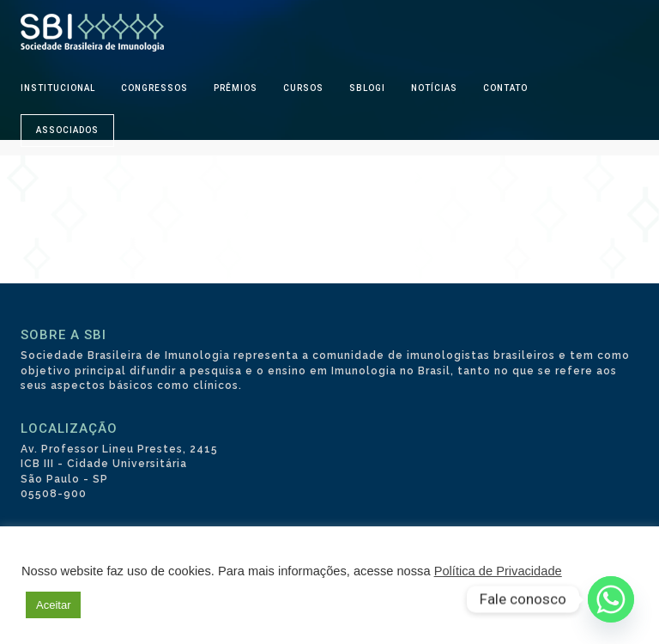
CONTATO (505, 88)
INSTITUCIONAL (58, 88)
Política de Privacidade (498, 571)
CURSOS (303, 88)
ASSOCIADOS (67, 130)
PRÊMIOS (236, 88)
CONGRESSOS (154, 88)
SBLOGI (367, 88)
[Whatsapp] (611, 599)
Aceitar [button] (53, 605)
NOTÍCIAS (434, 88)
